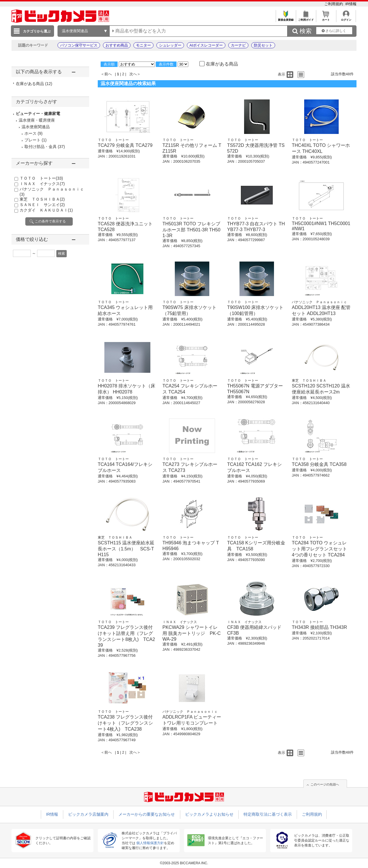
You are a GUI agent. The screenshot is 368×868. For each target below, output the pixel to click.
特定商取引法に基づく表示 (268, 814)
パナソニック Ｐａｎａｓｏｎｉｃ (319, 302)
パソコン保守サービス (79, 45)
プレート (32, 140)
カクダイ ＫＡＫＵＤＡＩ (46, 210)
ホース (30, 133)
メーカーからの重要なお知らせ (147, 814)
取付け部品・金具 (41, 147)
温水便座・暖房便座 (37, 120)
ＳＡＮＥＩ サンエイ (42, 205)
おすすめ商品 (117, 45)
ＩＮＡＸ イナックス (42, 184)
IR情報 (351, 4)
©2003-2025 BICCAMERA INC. (184, 863)
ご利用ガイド (306, 18)
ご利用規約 (334, 4)
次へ (133, 74)
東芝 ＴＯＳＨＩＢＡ (42, 199)
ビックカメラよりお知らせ (209, 814)
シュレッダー (170, 45)
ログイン (346, 18)
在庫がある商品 (34, 84)
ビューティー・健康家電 (38, 114)
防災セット (263, 45)
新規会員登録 (286, 18)
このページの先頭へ (325, 784)
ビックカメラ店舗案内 (88, 814)
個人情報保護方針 (150, 843)
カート (326, 18)
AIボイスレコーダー (206, 45)
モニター (143, 45)
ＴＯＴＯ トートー (41, 178)
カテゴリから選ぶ (37, 31)
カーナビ (238, 45)
